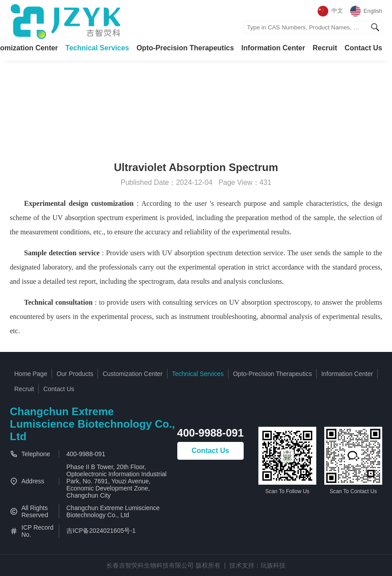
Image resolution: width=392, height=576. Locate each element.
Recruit (325, 48)
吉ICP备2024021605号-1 (101, 531)
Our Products (75, 374)
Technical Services (97, 48)
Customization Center (133, 374)
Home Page (31, 374)
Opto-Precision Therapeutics (185, 48)
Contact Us (363, 48)
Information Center (273, 48)
